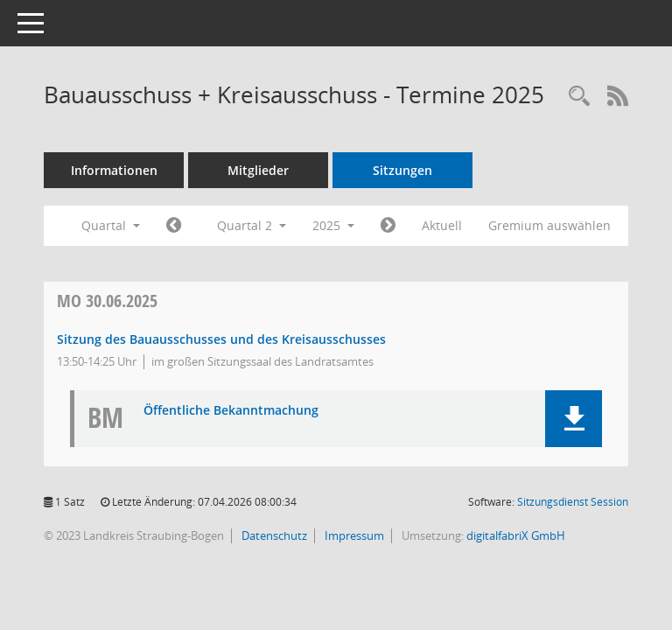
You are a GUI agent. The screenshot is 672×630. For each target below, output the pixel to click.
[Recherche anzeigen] (579, 97)
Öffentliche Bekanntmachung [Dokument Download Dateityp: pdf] (231, 411)
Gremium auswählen (549, 225)
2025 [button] (333, 225)
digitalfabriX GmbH (516, 535)
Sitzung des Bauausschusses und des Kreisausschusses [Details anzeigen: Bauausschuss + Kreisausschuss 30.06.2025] (221, 339)
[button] (574, 419)
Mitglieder (258, 170)
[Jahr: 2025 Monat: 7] (388, 226)
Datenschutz (273, 535)
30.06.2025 (107, 301)
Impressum (353, 535)
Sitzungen (402, 170)
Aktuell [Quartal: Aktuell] (442, 225)
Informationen (114, 170)
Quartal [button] (111, 225)
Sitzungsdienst (573, 502)
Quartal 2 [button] (252, 225)
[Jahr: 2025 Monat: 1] (174, 226)
